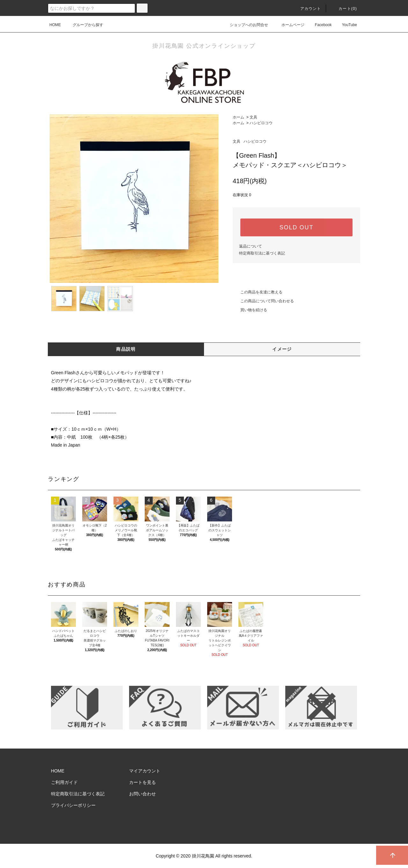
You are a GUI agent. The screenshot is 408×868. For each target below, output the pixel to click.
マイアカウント (145, 771)
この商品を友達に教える (258, 292)
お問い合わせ (142, 794)
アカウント (307, 9)
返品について (251, 246)
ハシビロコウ (261, 123)
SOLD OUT (296, 227)
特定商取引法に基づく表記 (262, 253)
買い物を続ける (250, 310)
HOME (55, 25)
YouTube (346, 25)
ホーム (238, 117)
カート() (344, 9)
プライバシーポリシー (73, 805)
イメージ (282, 349)
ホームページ (289, 25)
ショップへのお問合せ (245, 25)
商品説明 (126, 349)
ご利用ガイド (64, 782)
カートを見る (142, 782)
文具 (253, 117)
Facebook (320, 25)
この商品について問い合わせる (263, 301)
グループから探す (84, 25)
